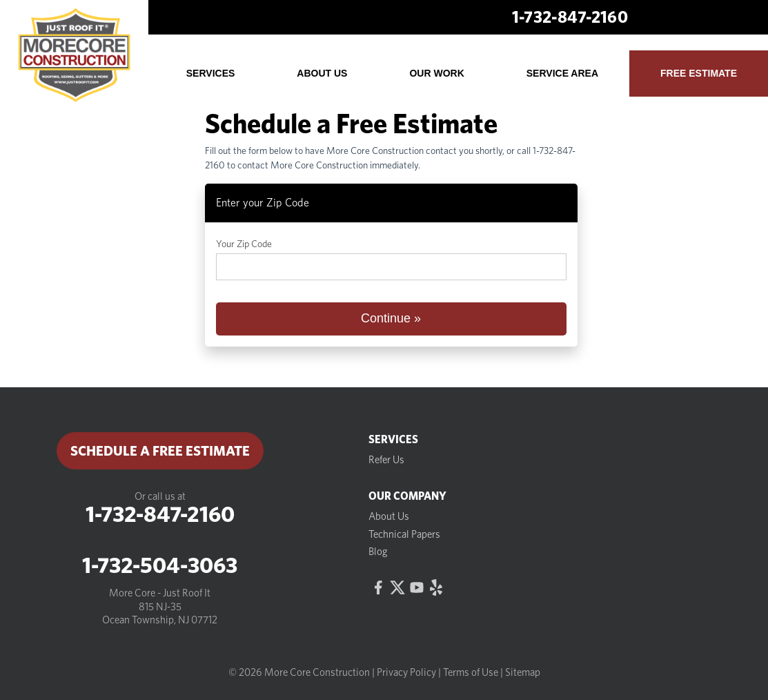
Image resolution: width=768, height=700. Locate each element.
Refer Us (386, 460)
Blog (378, 552)
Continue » (391, 318)
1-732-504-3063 (160, 565)
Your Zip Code (244, 244)
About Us (389, 516)
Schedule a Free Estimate (160, 451)
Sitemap (523, 672)
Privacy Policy (406, 672)
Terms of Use (471, 672)
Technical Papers (404, 534)
